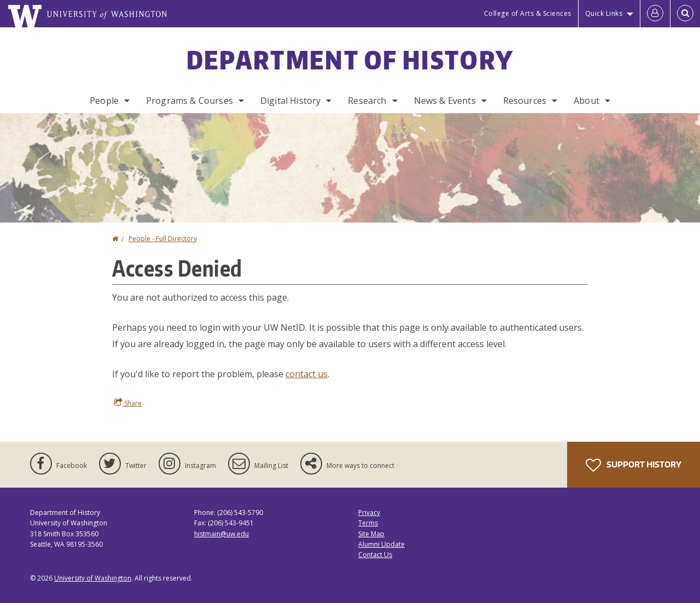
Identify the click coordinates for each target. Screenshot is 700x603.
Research (367, 101)
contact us (307, 374)
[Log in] (655, 14)
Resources (525, 101)
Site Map (371, 534)
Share (128, 403)
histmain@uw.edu (221, 534)
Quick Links (604, 13)
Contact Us (375, 555)
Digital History (290, 101)
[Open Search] (685, 14)
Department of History (350, 60)
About (587, 101)
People (104, 101)
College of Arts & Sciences (528, 13)
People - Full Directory (163, 239)
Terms (368, 523)
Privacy (369, 513)
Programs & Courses (189, 101)
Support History (634, 465)
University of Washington (93, 578)
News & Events (445, 101)
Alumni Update (381, 544)
